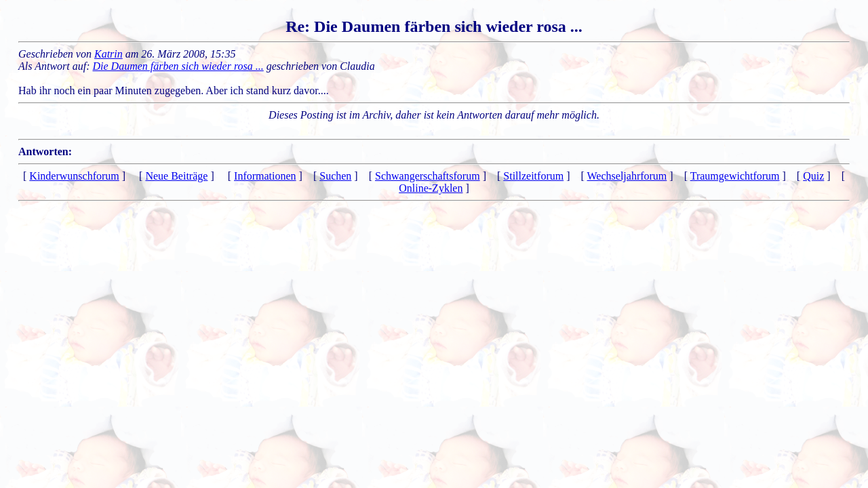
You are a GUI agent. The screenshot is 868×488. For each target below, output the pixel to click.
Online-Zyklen (431, 188)
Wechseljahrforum (627, 176)
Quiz (813, 176)
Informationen (265, 176)
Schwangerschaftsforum (428, 176)
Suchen (335, 176)
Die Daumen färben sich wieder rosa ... (178, 66)
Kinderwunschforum (74, 176)
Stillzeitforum (533, 176)
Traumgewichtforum (735, 176)
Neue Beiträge (176, 176)
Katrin (108, 54)
